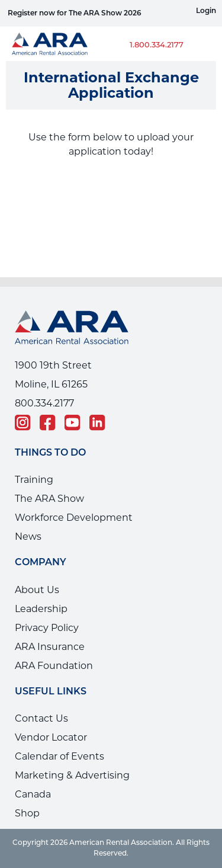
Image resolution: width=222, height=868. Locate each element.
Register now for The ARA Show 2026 (75, 14)
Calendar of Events (59, 756)
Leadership (41, 609)
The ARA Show (49, 499)
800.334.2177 (44, 403)
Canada (33, 794)
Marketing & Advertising (72, 775)
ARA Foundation (54, 666)
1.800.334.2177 (157, 45)
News (28, 537)
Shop (27, 813)
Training (34, 480)
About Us (37, 590)
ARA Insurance (50, 647)
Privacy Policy (47, 628)
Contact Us (41, 718)
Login (206, 11)
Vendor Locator (51, 737)
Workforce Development (74, 518)
